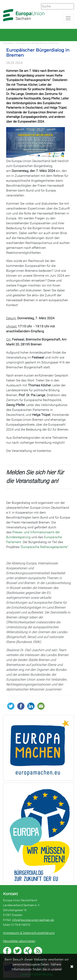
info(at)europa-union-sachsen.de (33, 920)
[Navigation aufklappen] (68, 18)
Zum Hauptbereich (3, 0)
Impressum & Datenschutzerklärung (29, 933)
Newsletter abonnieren (19, 941)
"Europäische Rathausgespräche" (44, 547)
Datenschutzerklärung (36, 974)
